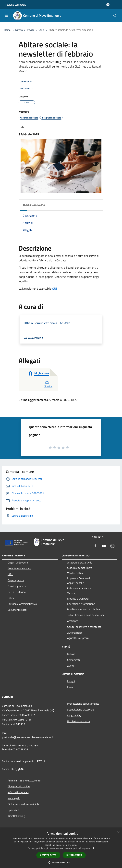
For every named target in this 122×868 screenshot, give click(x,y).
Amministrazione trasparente (24, 780)
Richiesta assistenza (79, 721)
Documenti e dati (17, 610)
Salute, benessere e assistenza (84, 627)
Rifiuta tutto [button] (74, 855)
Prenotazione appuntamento (83, 704)
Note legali (14, 798)
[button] (61, 862)
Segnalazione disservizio (81, 710)
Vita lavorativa (75, 573)
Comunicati (74, 660)
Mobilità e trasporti (78, 599)
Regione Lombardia (16, 5)
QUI (54, 289)
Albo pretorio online (19, 786)
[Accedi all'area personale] (108, 5)
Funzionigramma (17, 586)
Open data (13, 810)
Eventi (71, 687)
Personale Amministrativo (22, 604)
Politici (11, 598)
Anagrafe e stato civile (80, 562)
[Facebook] (95, 546)
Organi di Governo (18, 562)
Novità (19, 30)
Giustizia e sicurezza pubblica (84, 609)
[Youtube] (104, 546)
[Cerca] (115, 16)
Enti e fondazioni (17, 592)
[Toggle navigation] (7, 15)
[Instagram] (112, 546)
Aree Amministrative (19, 568)
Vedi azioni (27, 89)
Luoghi (71, 681)
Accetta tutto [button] (48, 855)
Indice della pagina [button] (34, 205)
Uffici (10, 574)
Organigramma (16, 580)
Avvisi (30, 30)
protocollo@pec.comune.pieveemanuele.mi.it (28, 737)
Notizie (71, 654)
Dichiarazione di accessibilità (24, 804)
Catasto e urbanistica (79, 588)
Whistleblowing (16, 816)
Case (41, 30)
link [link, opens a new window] (93, 848)
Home (7, 30)
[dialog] (61, 848)
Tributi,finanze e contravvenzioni (86, 615)
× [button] (118, 832)
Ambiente (73, 621)
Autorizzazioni (75, 633)
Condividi (26, 82)
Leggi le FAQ (74, 715)
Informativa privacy (18, 792)
